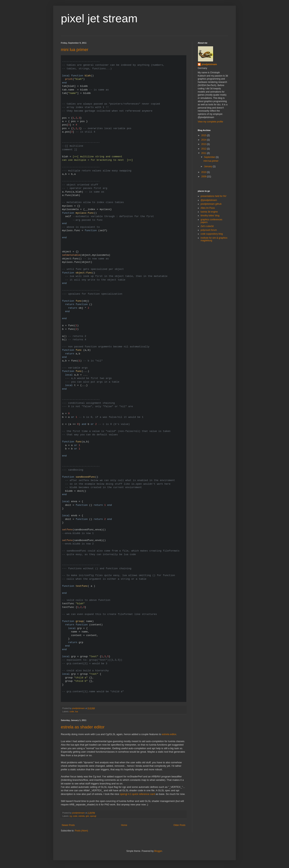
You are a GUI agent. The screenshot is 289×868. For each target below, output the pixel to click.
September (210, 157)
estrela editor (169, 734)
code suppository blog (212, 234)
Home (124, 825)
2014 (204, 140)
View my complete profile (210, 122)
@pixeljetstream (209, 200)
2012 (204, 149)
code (72, 711)
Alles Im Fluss (208, 208)
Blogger (158, 851)
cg (71, 816)
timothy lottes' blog (210, 216)
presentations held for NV (213, 196)
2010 (204, 172)
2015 (204, 135)
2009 (204, 177)
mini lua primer (75, 50)
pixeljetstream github (211, 204)
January (208, 166)
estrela (82, 816)
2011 (204, 153)
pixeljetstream (209, 64)
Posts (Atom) (81, 831)
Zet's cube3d (207, 226)
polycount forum (209, 230)
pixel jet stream (99, 18)
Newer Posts (68, 825)
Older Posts (179, 825)
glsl (87, 816)
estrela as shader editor (83, 727)
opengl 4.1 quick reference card (137, 794)
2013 (204, 144)
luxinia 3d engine (209, 212)
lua (76, 711)
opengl (93, 816)
